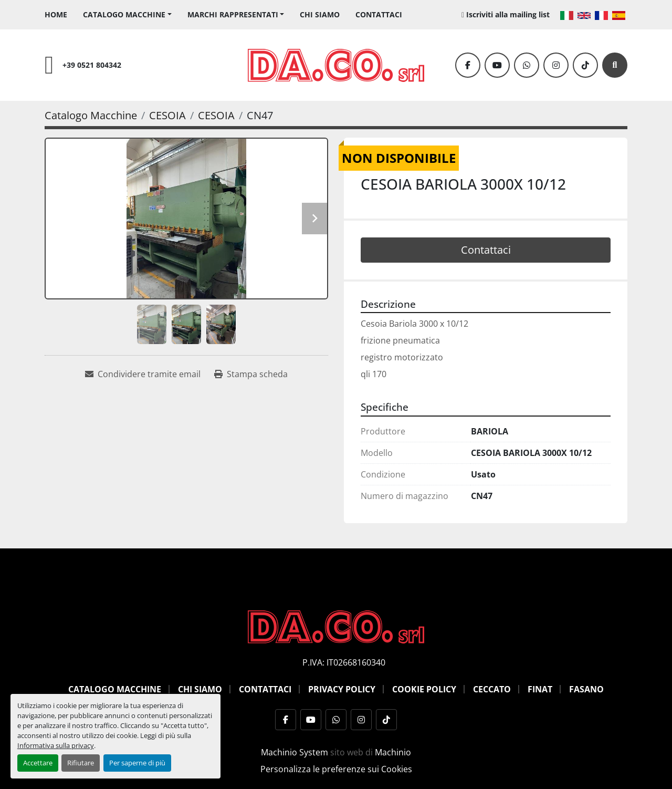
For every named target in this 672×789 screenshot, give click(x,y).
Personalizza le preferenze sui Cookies (336, 769)
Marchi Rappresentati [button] (233, 14)
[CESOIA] (167, 115)
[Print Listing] (251, 374)
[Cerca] (615, 65)
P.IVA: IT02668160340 (344, 662)
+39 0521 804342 (92, 65)
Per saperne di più (137, 763)
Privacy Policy (342, 689)
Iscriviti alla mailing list (508, 14)
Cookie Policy (424, 689)
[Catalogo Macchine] (91, 115)
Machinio (393, 752)
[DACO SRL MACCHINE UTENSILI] (336, 626)
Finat (540, 689)
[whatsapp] (527, 65)
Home (56, 14)
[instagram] (556, 65)
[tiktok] (585, 65)
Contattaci (379, 14)
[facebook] (468, 65)
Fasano (586, 689)
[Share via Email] (143, 374)
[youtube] (497, 65)
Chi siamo (320, 14)
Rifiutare (81, 763)
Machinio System (295, 752)
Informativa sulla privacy (56, 745)
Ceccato (492, 689)
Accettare (38, 763)
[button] (127, 14)
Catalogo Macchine (124, 14)
